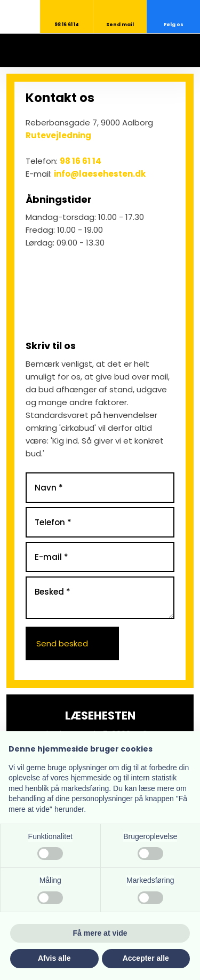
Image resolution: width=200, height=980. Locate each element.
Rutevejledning (58, 135)
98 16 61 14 (81, 161)
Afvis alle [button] (54, 958)
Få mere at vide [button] (100, 933)
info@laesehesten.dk (100, 174)
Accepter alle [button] (146, 958)
